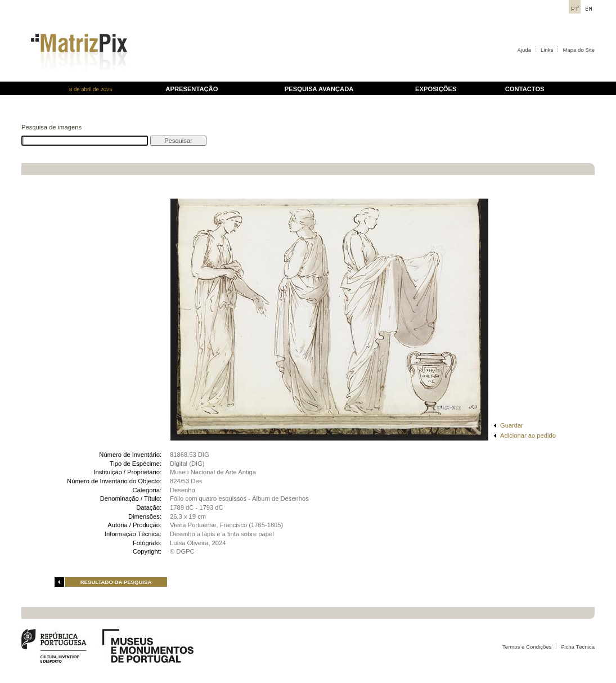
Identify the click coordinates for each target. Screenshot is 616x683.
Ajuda (525, 50)
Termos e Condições (527, 647)
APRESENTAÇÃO (192, 89)
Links (547, 50)
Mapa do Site (579, 50)
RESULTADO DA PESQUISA (116, 582)
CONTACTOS (525, 89)
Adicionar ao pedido (528, 435)
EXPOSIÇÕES (436, 89)
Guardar (512, 425)
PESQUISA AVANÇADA (319, 89)
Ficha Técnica (578, 647)
